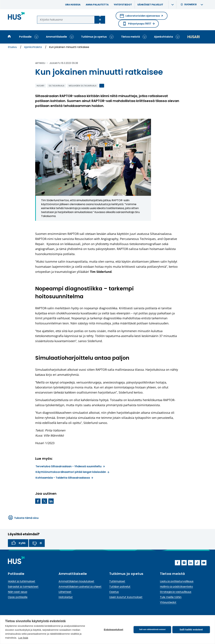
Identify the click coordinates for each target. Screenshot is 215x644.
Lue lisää (23, 638)
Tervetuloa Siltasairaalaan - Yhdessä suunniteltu (70, 466)
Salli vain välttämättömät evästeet (152, 629)
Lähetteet (65, 592)
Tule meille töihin (171, 597)
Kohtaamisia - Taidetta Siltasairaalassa (64, 478)
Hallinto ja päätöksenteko (176, 587)
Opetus (114, 592)
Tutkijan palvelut (120, 587)
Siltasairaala (57, 86)
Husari (193, 37)
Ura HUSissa (73, 5)
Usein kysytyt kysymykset (126, 597)
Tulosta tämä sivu (23, 518)
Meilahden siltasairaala (83, 86)
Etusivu (13, 47)
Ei (37, 543)
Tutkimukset (117, 581)
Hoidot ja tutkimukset (22, 581)
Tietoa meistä (130, 37)
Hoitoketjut (66, 597)
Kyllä (18, 543)
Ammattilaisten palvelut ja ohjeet (80, 587)
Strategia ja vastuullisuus (176, 592)
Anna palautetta (97, 5)
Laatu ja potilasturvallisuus (177, 581)
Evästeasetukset (114, 629)
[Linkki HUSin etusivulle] (17, 16)
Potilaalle (25, 37)
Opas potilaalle (18, 597)
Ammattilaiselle (56, 37)
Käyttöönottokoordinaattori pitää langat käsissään (72, 472)
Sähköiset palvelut (150, 5)
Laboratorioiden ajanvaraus (142, 17)
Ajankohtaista (163, 37)
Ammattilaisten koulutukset (76, 581)
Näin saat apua (18, 592)
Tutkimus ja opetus (94, 37)
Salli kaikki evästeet (191, 629)
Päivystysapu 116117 (139, 24)
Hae (100, 20)
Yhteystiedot (123, 5)
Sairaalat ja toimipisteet (23, 587)
